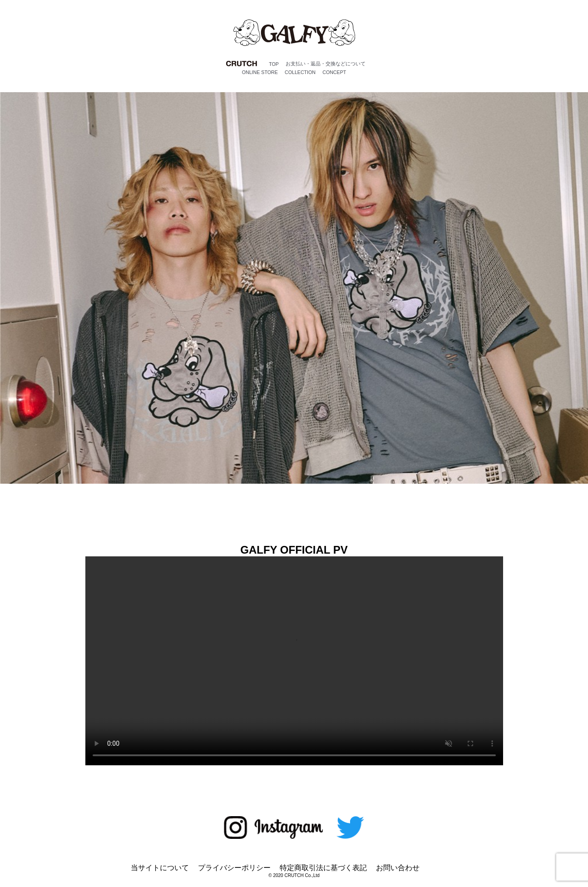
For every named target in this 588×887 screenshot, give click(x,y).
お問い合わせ (398, 868)
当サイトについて (160, 868)
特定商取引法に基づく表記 (323, 868)
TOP (274, 64)
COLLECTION (300, 72)
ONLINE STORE (260, 72)
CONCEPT (334, 72)
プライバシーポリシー (234, 868)
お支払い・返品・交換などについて (326, 64)
